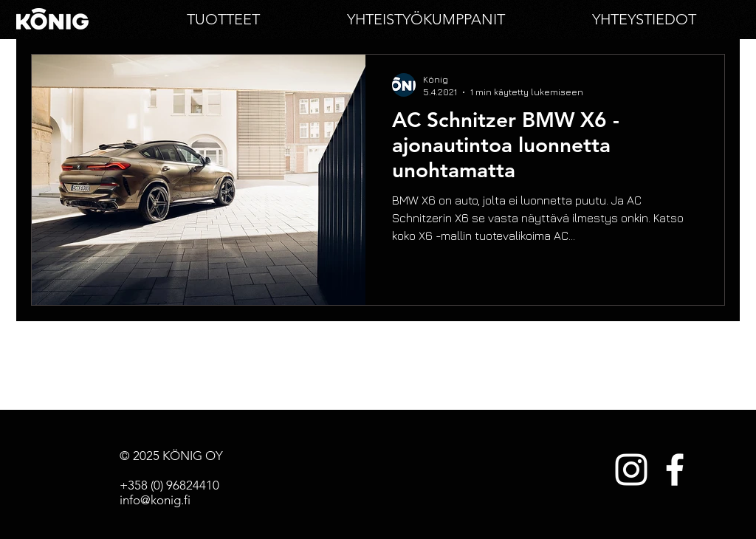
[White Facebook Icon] (675, 470)
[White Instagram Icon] (631, 470)
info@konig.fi (155, 500)
